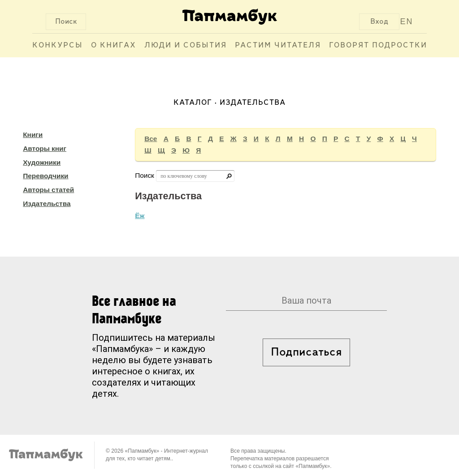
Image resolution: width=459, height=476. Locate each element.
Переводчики (45, 176)
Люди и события (186, 45)
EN (407, 21)
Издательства (47, 204)
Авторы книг (45, 148)
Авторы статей (48, 190)
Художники (42, 162)
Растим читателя (278, 45)
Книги (33, 135)
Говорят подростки (378, 45)
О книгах (114, 45)
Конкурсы (58, 45)
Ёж (140, 216)
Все (151, 139)
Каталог (193, 103)
